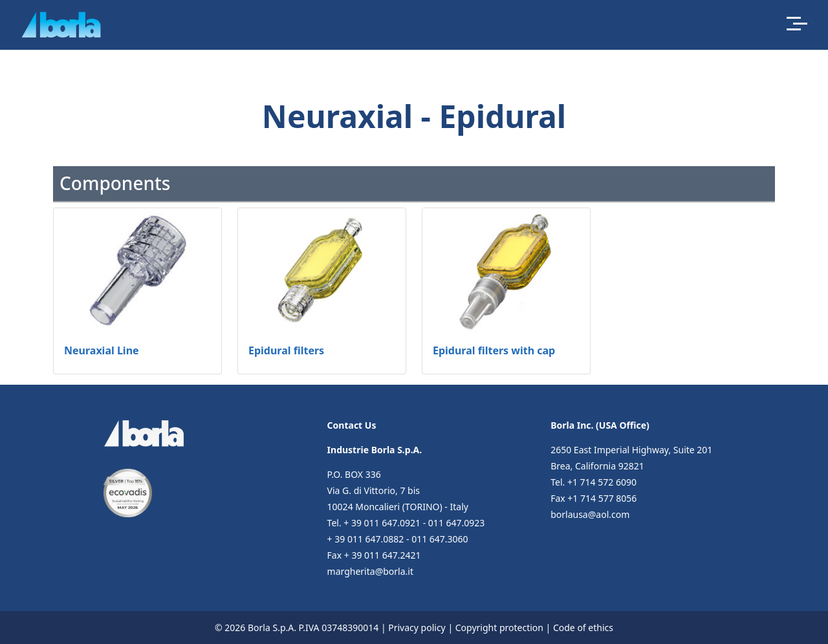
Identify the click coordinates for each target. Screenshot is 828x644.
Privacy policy (417, 628)
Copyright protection (499, 628)
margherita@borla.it (370, 571)
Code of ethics (583, 628)
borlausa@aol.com (590, 514)
